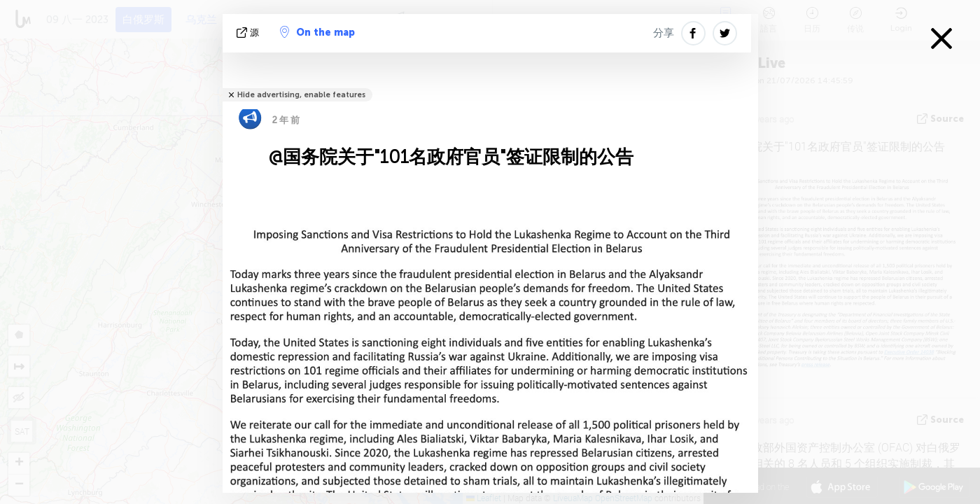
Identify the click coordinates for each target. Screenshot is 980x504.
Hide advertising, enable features (301, 95)
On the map (317, 32)
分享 (664, 33)
